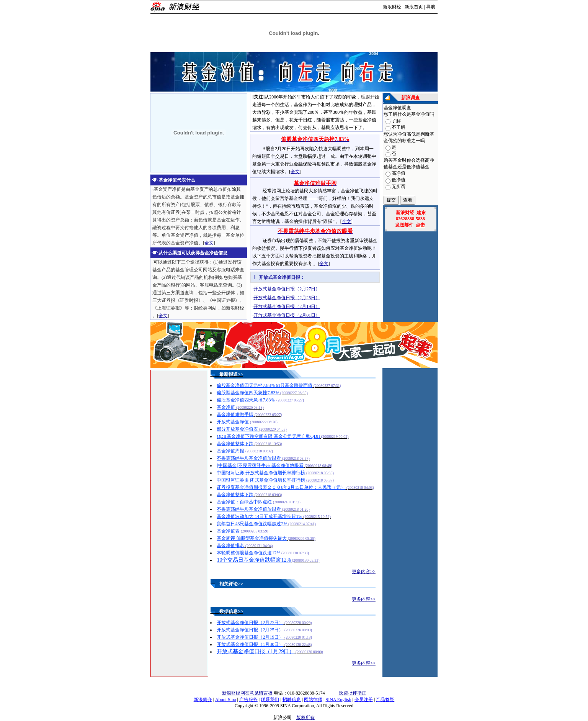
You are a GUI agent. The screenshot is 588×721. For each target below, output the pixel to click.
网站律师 (313, 700)
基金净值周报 (230, 451)
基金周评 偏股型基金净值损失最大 (252, 538)
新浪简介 (203, 700)
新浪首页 (414, 7)
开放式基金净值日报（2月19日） (250, 637)
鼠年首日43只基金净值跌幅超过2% (252, 524)
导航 (431, 7)
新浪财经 (392, 7)
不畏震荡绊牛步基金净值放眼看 (249, 458)
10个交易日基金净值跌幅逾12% (254, 560)
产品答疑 (385, 700)
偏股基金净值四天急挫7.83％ (246, 400)
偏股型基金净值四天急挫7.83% (248, 393)
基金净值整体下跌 (235, 444)
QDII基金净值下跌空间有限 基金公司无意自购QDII (268, 436)
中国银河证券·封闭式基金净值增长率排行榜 (261, 480)
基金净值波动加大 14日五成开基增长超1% (259, 516)
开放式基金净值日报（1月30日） (250, 644)
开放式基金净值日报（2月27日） (287, 289)
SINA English (338, 700)
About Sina (225, 700)
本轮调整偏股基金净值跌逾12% (248, 553)
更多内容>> (364, 572)
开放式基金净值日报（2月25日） (287, 298)
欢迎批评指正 (353, 693)
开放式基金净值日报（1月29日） (256, 651)
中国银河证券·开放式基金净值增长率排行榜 (261, 473)
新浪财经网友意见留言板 (247, 693)
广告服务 (248, 700)
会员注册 (364, 700)
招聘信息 (292, 700)
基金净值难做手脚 (235, 415)
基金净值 (226, 407)
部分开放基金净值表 (237, 429)
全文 (209, 243)
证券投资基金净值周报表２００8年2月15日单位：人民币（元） (281, 487)
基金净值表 (228, 531)
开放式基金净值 (233, 422)
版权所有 (305, 718)
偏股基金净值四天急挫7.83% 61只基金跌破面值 (265, 385)
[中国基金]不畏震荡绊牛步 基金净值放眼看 (260, 465)
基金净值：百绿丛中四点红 (244, 502)
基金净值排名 (230, 546)
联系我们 (270, 700)
